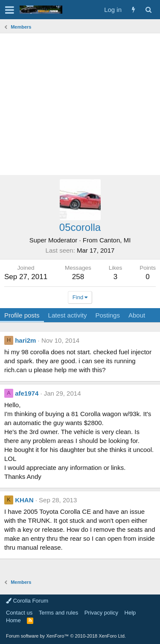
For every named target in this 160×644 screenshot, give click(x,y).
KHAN (24, 500)
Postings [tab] (108, 315)
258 (78, 277)
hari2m (25, 340)
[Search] (148, 10)
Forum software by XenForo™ (66, 636)
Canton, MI (115, 240)
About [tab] (137, 315)
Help (130, 613)
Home (13, 620)
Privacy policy (101, 613)
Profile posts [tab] (22, 315)
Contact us (19, 613)
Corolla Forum (27, 601)
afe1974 (27, 393)
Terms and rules (58, 613)
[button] (10, 10)
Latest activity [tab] (68, 315)
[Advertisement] (80, 104)
